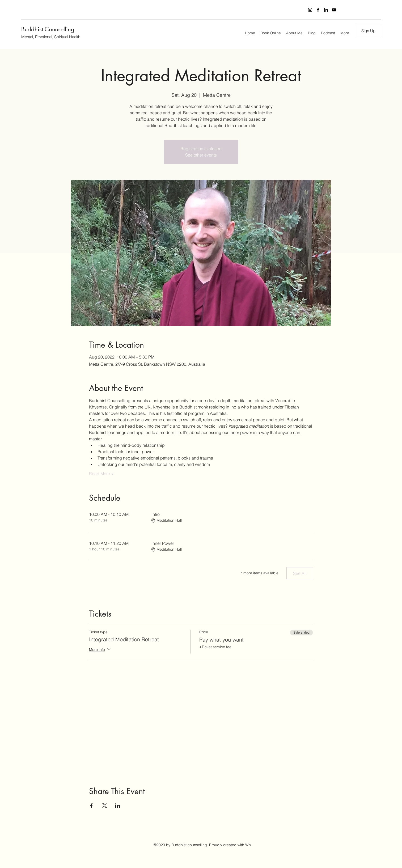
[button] (368, 31)
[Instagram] (310, 10)
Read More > (101, 474)
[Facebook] (318, 10)
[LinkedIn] (326, 10)
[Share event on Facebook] (92, 806)
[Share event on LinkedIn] (118, 806)
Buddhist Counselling (48, 29)
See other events (201, 155)
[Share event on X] (105, 806)
